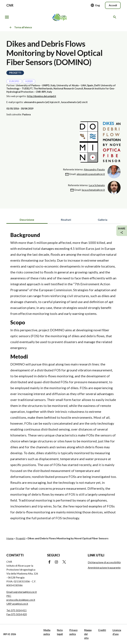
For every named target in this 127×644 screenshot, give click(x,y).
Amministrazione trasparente (104, 568)
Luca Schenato (97, 185)
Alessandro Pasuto (94, 169)
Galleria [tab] (103, 220)
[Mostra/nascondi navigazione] (7, 17)
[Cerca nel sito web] (115, 17)
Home (10, 538)
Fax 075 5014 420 (17, 614)
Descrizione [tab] (27, 220)
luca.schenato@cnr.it (93, 190)
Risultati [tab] (66, 220)
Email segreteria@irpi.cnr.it (22, 592)
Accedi (113, 5)
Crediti (102, 630)
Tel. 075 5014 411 (16, 610)
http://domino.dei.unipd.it (42, 96)
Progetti (21, 538)
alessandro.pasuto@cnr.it (91, 174)
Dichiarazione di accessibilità (104, 562)
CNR (10, 5)
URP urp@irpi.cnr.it (17, 604)
